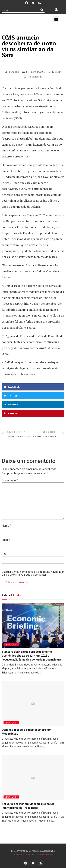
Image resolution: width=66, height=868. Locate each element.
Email (6, 540)
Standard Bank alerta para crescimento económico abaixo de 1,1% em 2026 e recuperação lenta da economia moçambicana (31, 656)
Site (4, 554)
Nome (6, 526)
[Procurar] (42, 10)
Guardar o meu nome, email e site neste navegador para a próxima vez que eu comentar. (33, 573)
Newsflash (11, 645)
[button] (56, 19)
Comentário (10, 480)
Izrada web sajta (45, 854)
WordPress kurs (22, 854)
